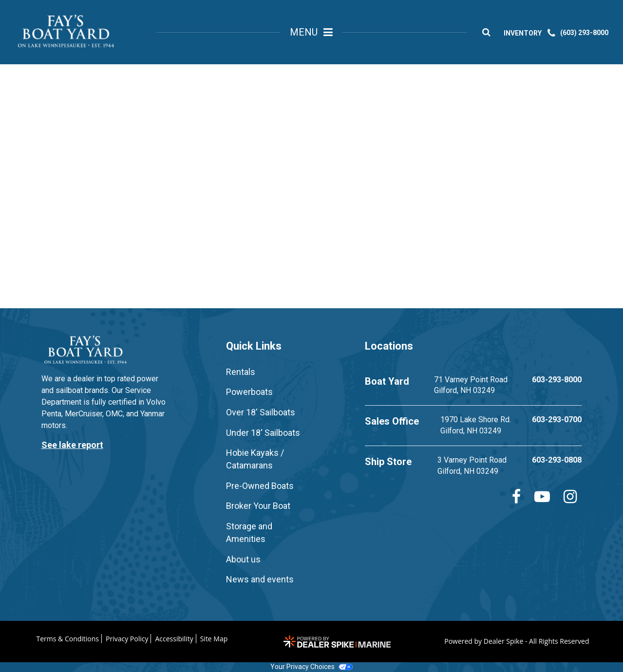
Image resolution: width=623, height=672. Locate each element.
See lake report (72, 445)
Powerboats (249, 392)
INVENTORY (525, 34)
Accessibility (174, 639)
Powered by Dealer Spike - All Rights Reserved (517, 641)
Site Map (214, 639)
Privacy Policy (127, 639)
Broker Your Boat (258, 506)
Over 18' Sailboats (261, 412)
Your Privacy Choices (311, 667)
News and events (260, 579)
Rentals (241, 372)
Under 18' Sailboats (263, 433)
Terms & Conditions (68, 639)
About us (243, 559)
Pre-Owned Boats (260, 486)
